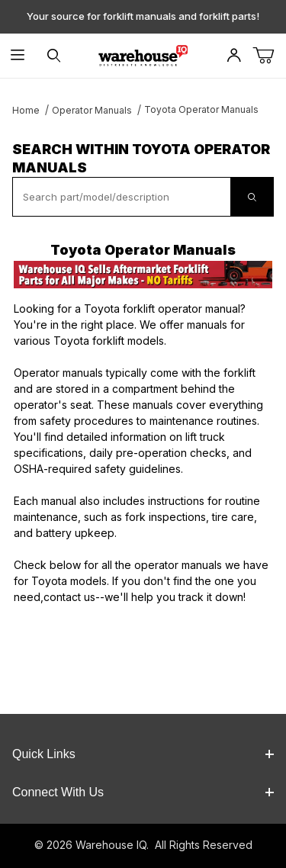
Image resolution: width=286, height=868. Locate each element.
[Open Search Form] (54, 56)
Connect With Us (143, 792)
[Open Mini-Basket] (269, 56)
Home (26, 110)
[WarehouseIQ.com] (143, 55)
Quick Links (143, 754)
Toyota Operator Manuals (201, 109)
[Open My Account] (233, 56)
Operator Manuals (92, 110)
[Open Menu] (18, 56)
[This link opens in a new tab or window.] (143, 275)
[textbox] (122, 197)
